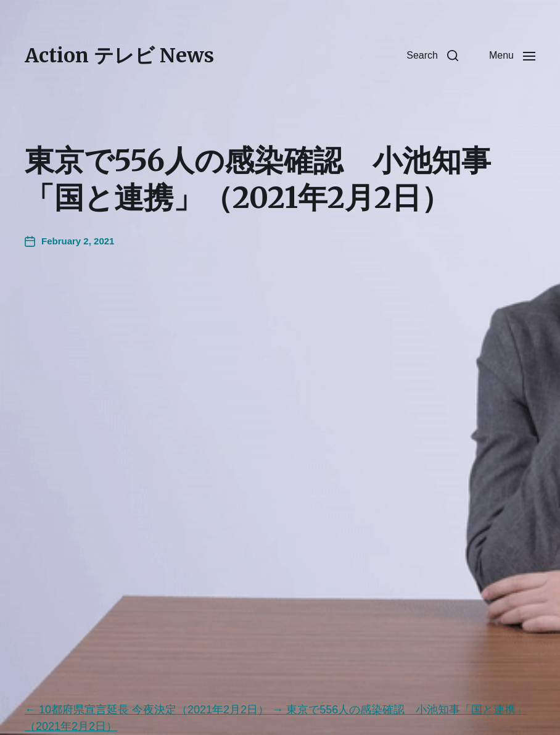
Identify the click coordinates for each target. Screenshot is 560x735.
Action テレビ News (119, 56)
